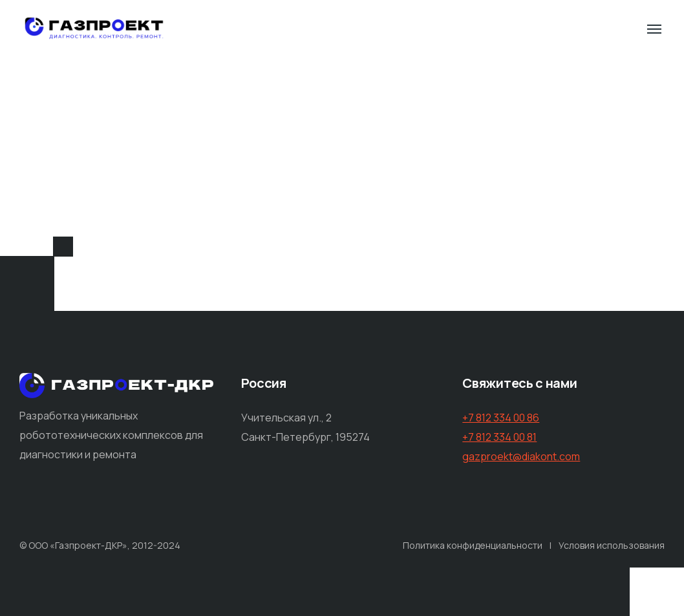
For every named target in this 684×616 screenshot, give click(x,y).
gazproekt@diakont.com (521, 456)
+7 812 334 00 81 (499, 437)
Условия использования (612, 545)
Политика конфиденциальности (473, 545)
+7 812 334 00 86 (501, 418)
